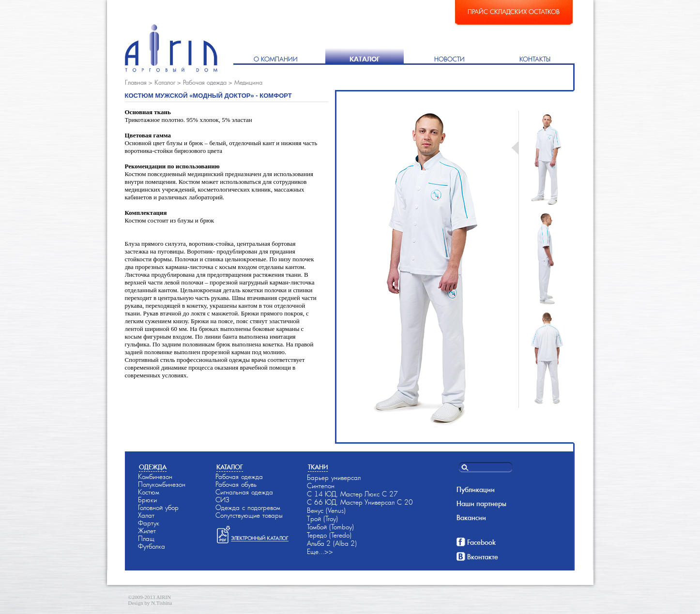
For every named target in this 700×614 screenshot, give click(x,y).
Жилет (147, 531)
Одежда (153, 467)
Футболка (152, 546)
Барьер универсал (334, 478)
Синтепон (321, 486)
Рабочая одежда (205, 82)
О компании (276, 59)
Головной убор (158, 508)
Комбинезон (155, 477)
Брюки (147, 500)
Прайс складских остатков (514, 12)
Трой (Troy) (322, 519)
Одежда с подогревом (248, 508)
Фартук (149, 523)
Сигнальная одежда (244, 492)
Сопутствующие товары (249, 515)
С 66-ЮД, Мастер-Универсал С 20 (360, 502)
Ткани (318, 467)
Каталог (365, 59)
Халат (146, 515)
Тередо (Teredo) (329, 535)
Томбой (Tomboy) (330, 527)
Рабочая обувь (236, 484)
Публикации (476, 490)
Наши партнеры (481, 504)
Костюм (149, 492)
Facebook (481, 542)
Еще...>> (320, 552)
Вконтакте (483, 557)
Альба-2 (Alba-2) (332, 543)
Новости (449, 59)
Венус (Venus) (326, 510)
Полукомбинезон (162, 484)
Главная (136, 82)
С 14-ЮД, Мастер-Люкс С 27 (352, 494)
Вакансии (471, 518)
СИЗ (222, 500)
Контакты (535, 59)
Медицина (248, 82)
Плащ (146, 539)
